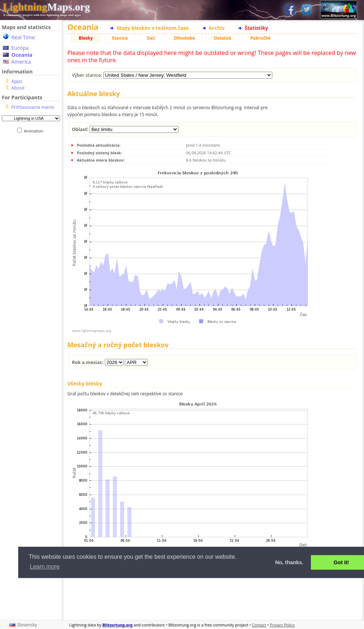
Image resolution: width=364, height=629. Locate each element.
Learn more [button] (45, 567)
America (21, 62)
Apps (17, 81)
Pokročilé (260, 38)
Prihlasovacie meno (33, 107)
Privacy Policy (282, 625)
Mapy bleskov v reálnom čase (153, 28)
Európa (20, 48)
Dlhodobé (185, 38)
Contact (259, 625)
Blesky (86, 38)
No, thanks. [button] (289, 562)
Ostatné (222, 38)
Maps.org (46, 7)
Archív (217, 28)
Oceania (22, 55)
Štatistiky (256, 28)
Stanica (120, 38)
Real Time (23, 37)
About (18, 88)
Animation (35, 131)
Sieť (151, 38)
